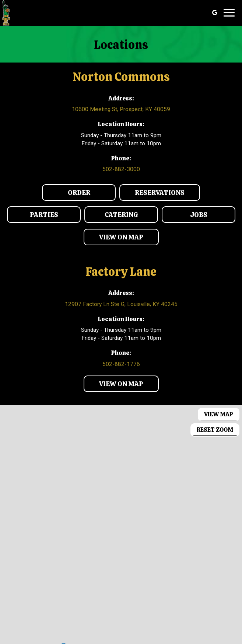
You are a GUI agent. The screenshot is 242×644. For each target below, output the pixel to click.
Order (66, 194)
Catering (111, 216)
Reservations (152, 194)
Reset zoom (215, 430)
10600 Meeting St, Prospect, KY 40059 (121, 109)
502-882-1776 (121, 364)
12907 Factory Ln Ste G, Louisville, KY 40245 (121, 304)
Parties (33, 216)
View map (219, 414)
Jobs (185, 216)
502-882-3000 (121, 169)
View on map (113, 239)
